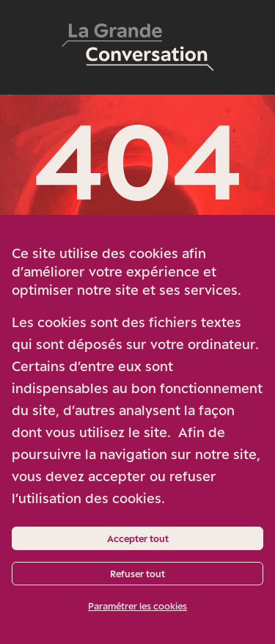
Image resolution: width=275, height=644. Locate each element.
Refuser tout (137, 574)
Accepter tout (138, 538)
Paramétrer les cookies (137, 606)
